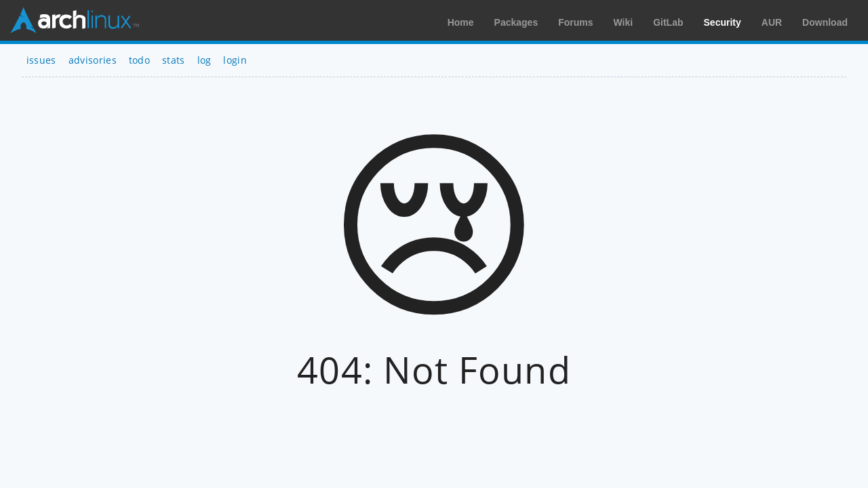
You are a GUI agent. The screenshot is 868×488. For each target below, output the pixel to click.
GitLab (668, 22)
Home (461, 22)
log (204, 60)
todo (139, 60)
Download (825, 22)
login (235, 60)
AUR (772, 22)
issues (41, 60)
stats (174, 60)
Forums (575, 22)
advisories (93, 60)
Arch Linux (75, 20)
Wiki (624, 22)
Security (723, 22)
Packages (516, 22)
